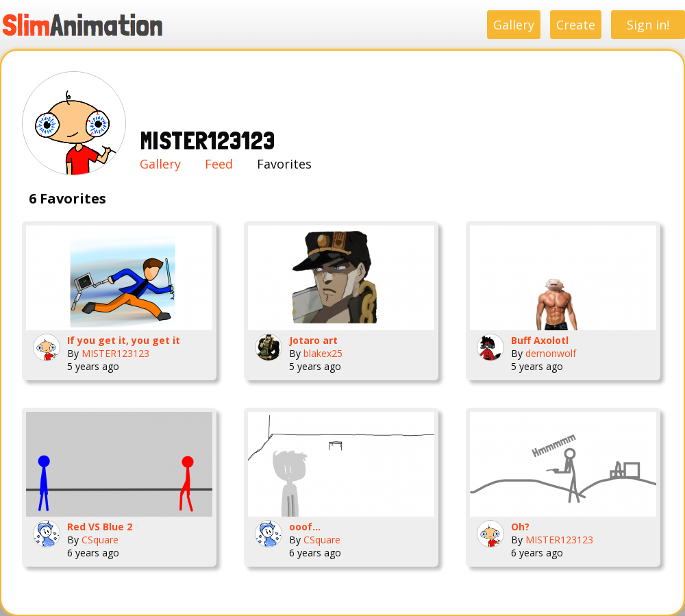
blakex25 (323, 353)
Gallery (514, 25)
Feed (219, 164)
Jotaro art (313, 340)
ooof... (305, 527)
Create (576, 25)
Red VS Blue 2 (100, 527)
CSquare (100, 540)
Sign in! (648, 25)
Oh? (520, 527)
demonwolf (551, 353)
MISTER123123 (115, 353)
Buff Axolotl (540, 340)
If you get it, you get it (124, 340)
